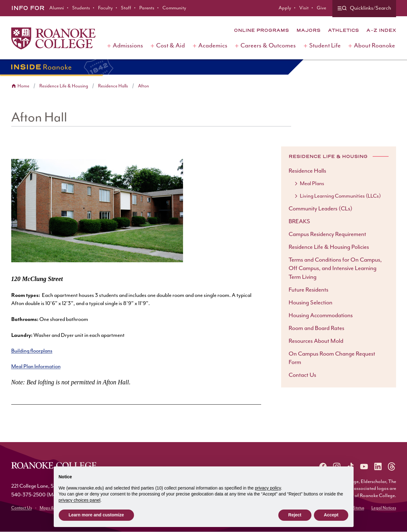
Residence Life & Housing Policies (329, 247)
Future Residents (308, 290)
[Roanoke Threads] (392, 466)
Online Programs (261, 30)
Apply (285, 8)
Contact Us (302, 375)
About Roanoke (375, 46)
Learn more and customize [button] (96, 515)
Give (321, 8)
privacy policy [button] (268, 488)
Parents (147, 8)
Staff (126, 8)
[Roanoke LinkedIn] (378, 466)
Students (81, 8)
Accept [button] (331, 515)
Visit (304, 8)
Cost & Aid (171, 46)
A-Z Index (381, 30)
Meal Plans (312, 184)
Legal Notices (384, 508)
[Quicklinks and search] (364, 9)
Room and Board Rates (316, 328)
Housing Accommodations (321, 315)
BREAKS (299, 222)
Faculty (105, 8)
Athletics (343, 30)
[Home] (53, 38)
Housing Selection (310, 303)
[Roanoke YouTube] (364, 466)
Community (174, 8)
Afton (144, 86)
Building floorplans (32, 351)
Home (23, 86)
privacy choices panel (80, 500)
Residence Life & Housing (64, 86)
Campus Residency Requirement (327, 234)
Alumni (57, 8)
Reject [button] (295, 515)
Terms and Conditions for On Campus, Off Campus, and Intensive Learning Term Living (335, 268)
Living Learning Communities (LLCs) (340, 196)
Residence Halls (113, 86)
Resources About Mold (316, 341)
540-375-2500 (28, 495)
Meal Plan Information (36, 367)
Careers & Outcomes (268, 46)
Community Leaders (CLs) (320, 209)
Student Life (325, 46)
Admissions (128, 46)
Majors (308, 30)
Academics (213, 46)
